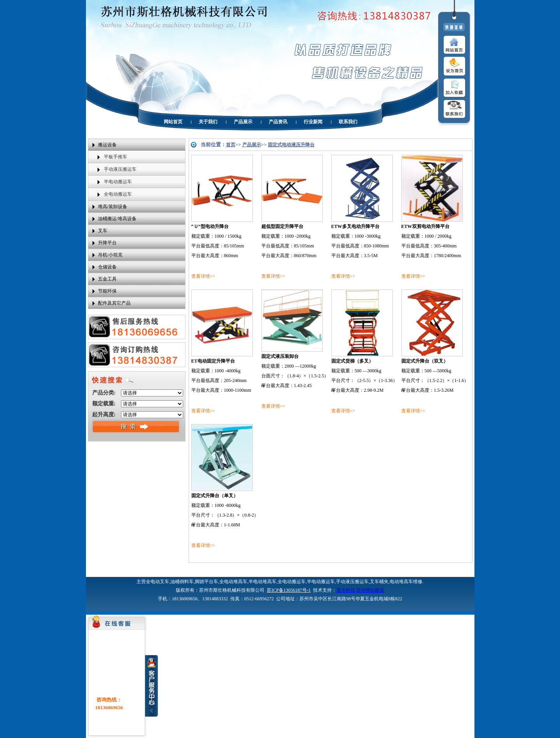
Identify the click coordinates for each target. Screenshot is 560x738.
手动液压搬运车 (120, 169)
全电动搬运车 (118, 194)
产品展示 (243, 122)
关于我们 (208, 122)
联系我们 (348, 122)
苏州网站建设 (370, 590)
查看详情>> (203, 276)
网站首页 (173, 122)
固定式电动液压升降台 (291, 145)
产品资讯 (278, 122)
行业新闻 (313, 122)
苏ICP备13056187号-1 (289, 590)
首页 (231, 145)
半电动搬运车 (118, 182)
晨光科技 (346, 590)
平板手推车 (115, 157)
